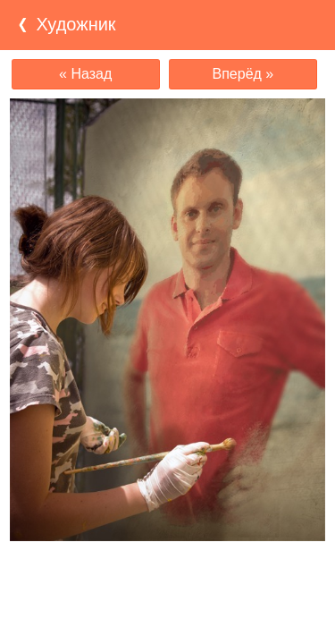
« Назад (85, 74)
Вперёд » (243, 74)
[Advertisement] (168, 576)
